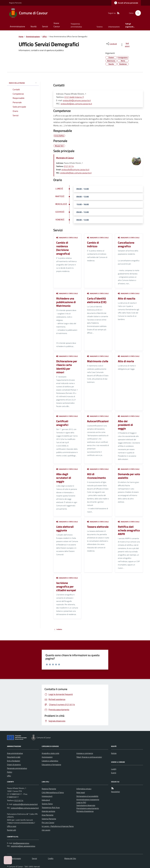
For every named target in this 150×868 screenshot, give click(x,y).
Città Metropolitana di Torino (53, 792)
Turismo (100, 27)
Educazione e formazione (51, 765)
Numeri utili (11, 830)
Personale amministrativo (17, 768)
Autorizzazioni (47, 757)
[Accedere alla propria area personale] (126, 3)
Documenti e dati (14, 757)
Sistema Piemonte (49, 819)
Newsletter (115, 792)
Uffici (45, 36)
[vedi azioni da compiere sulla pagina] (126, 45)
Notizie (114, 753)
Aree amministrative (15, 753)
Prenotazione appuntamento (88, 808)
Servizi (45, 26)
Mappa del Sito (70, 858)
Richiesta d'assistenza (85, 811)
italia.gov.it (46, 800)
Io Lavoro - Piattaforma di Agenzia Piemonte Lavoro (58, 828)
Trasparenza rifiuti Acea (51, 807)
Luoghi (114, 769)
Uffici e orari (12, 826)
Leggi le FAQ (81, 802)
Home (21, 36)
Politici (10, 772)
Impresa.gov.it (47, 796)
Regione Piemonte (15, 3)
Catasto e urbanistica (50, 761)
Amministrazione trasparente (88, 799)
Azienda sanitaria (48, 811)
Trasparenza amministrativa (76, 25)
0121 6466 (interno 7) (74, 97)
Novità (34, 26)
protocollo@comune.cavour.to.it (77, 100)
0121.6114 (19, 800)
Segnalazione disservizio (86, 805)
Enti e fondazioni (14, 761)
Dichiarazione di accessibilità (87, 796)
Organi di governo (14, 765)
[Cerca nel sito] (137, 13)
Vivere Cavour (57, 25)
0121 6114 (69, 166)
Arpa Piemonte (48, 815)
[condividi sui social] (111, 44)
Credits (51, 858)
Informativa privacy (84, 789)
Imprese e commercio (85, 753)
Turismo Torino (47, 804)
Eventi (114, 773)
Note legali (81, 792)
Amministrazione (17, 26)
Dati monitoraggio (14, 858)
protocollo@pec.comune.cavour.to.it (76, 104)
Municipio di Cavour (65, 158)
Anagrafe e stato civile (67, 238)
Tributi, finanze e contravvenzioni (89, 757)
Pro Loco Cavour (48, 822)
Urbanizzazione (114, 27)
